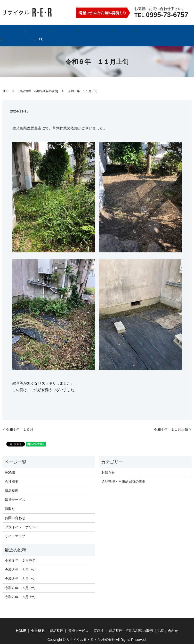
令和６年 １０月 (20, 422)
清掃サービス (71, 32)
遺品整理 (48, 32)
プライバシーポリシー (22, 519)
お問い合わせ (166, 32)
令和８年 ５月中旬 (20, 553)
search (187, 32)
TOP (5, 84)
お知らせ (108, 465)
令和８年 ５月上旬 (20, 589)
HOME (8, 32)
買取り (93, 32)
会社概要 (27, 32)
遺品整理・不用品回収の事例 (127, 32)
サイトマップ (15, 529)
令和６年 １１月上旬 (171, 422)
